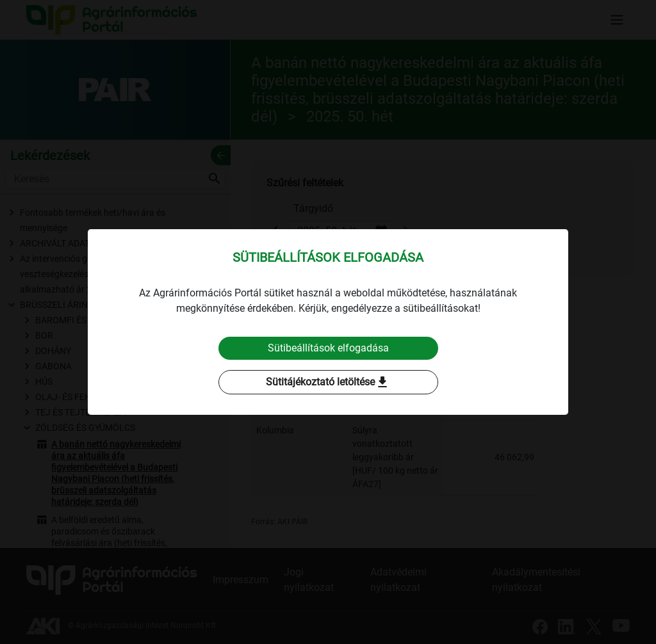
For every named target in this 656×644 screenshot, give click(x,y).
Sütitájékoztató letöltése (328, 382)
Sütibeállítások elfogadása (328, 348)
